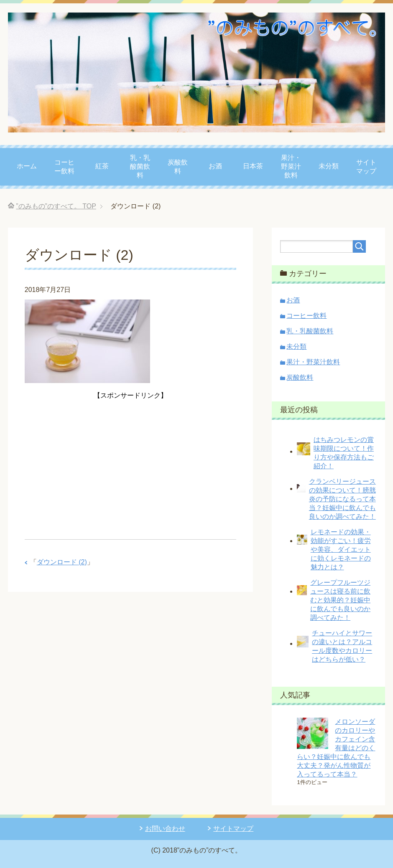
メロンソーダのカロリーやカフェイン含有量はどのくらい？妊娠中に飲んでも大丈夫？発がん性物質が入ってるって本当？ (336, 748)
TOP (56, 206)
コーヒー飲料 (64, 167)
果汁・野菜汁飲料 (291, 166)
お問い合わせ (165, 829)
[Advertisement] (130, 460)
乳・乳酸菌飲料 (140, 166)
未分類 (329, 166)
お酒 (215, 166)
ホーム (27, 166)
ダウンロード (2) (62, 562)
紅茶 (102, 166)
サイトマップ (366, 167)
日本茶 (253, 166)
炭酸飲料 (178, 167)
